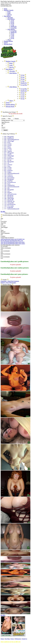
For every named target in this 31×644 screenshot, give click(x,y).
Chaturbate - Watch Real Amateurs (10, 281)
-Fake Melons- (11, 29)
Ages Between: (5, 122)
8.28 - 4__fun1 (8, 150)
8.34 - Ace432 (8, 144)
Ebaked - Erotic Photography (8, 283)
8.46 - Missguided (9, 137)
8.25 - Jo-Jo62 (8, 157)
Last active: (4, 221)
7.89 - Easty (7, 184)
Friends (5, 280)
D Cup (12, 23)
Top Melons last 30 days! (9, 112)
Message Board (8, 44)
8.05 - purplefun (8, 171)
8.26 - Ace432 (8, 154)
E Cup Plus (14, 28)
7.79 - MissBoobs (9, 200)
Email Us (25, 639)
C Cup (12, 25)
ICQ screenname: (5, 257)
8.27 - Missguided (9, 153)
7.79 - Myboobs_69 (9, 201)
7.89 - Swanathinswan (10, 182)
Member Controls (9, 10)
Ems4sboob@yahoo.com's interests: (10, 245)
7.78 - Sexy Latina (9, 206)
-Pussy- (9, 40)
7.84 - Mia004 (8, 193)
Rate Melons (7, 16)
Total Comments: (5, 233)
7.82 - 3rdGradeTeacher (10, 194)
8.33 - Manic (7, 147)
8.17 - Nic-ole (8, 160)
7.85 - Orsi (7, 191)
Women (16, 119)
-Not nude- (10, 18)
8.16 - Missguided (9, 162)
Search (6, 43)
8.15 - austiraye (8, 165)
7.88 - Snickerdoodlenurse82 (12, 187)
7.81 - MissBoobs (9, 196)
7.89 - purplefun (8, 181)
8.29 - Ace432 (8, 148)
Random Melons (8, 41)
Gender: (4, 119)
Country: (3, 236)
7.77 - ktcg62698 (8, 207)
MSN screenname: (6, 254)
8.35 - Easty (7, 143)
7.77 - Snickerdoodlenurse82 (12, 209)
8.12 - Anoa (7, 166)
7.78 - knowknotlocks (10, 204)
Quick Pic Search (7, 116)
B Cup (12, 22)
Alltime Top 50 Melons (9, 134)
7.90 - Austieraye (9, 176)
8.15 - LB (7, 163)
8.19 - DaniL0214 (9, 159)
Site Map (7, 639)
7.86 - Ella (7, 188)
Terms (12, 639)
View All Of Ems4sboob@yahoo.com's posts (13, 242)
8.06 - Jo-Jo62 (8, 168)
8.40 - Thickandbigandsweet (11, 140)
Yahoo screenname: (6, 248)
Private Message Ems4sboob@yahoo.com (12, 241)
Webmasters (18, 639)
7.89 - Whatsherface (9, 185)
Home (6, 9)
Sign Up (9, 15)
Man (9, 119)
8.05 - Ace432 (8, 169)
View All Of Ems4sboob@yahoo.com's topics (13, 244)
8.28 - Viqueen (8, 151)
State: (2, 230)
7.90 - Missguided (9, 179)
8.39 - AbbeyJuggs (9, 141)
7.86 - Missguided (9, 190)
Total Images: (4, 227)
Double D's (14, 26)
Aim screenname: (5, 251)
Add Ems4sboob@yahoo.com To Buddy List (13, 239)
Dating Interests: (6, 120)
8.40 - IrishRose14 (9, 138)
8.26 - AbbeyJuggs (9, 156)
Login (9, 13)
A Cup (12, 21)
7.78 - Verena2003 (9, 203)
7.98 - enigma (8, 172)
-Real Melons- (11, 19)
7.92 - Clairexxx (8, 175)
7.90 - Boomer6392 (9, 178)
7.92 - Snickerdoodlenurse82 (12, 173)
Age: (2, 219)
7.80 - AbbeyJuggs (9, 199)
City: (2, 224)
